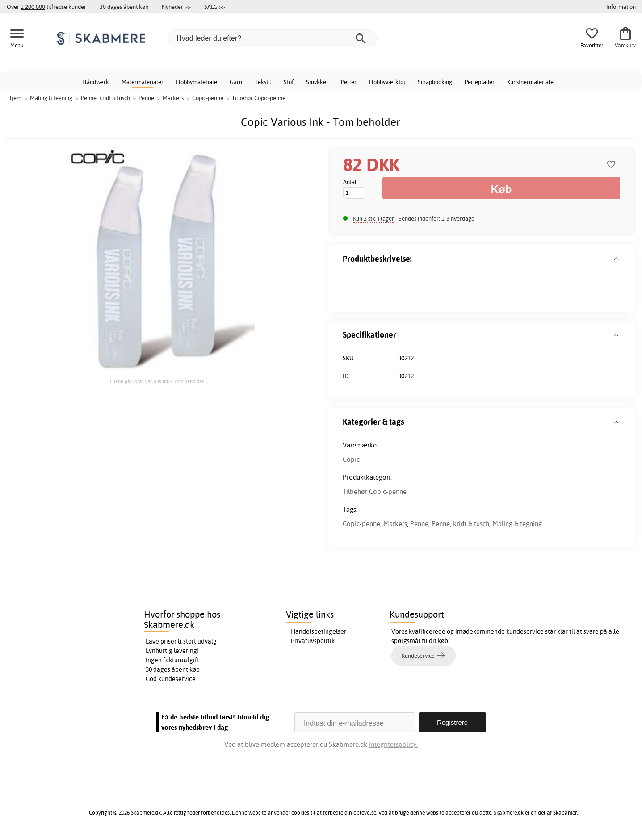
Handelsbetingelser (319, 631)
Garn (236, 82)
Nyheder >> (176, 7)
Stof (289, 82)
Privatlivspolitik (313, 641)
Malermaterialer (143, 82)
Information (621, 7)
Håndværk (96, 82)
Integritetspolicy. (393, 744)
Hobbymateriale (197, 82)
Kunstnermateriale (530, 82)
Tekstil (263, 82)
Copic (351, 459)
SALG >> (215, 7)
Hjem (14, 98)
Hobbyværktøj (387, 82)
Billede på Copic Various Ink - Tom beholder (156, 381)
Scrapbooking (435, 82)
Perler (349, 82)
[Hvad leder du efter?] (273, 38)
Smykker (317, 82)
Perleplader (480, 82)
